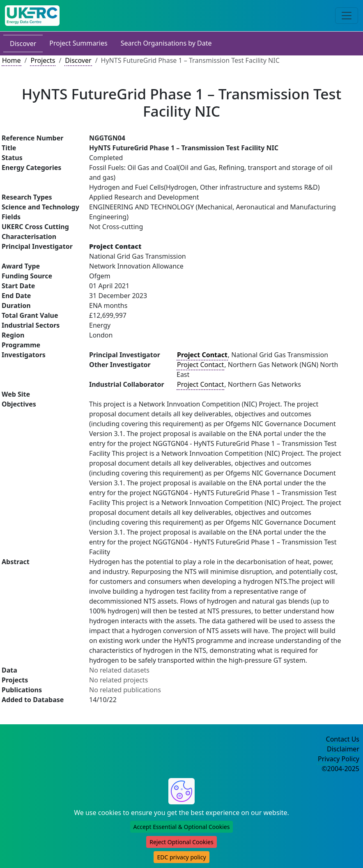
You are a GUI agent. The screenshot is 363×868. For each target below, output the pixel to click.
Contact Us (343, 739)
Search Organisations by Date (166, 43)
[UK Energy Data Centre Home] (32, 16)
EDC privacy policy (181, 857)
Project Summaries (78, 43)
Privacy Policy (339, 759)
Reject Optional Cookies (181, 842)
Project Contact (200, 365)
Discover (23, 44)
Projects (43, 60)
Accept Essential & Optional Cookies (182, 827)
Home (11, 60)
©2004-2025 (340, 769)
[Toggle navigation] (347, 16)
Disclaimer (343, 749)
